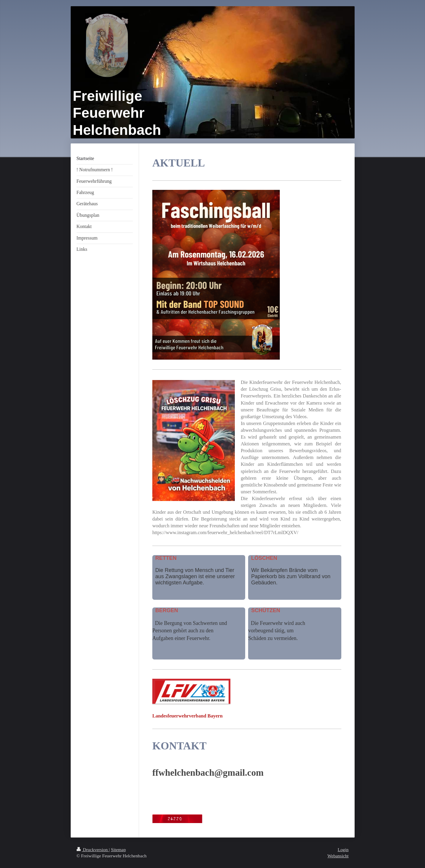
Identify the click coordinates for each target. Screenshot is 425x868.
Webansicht (338, 856)
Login (343, 850)
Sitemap (118, 850)
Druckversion (93, 850)
